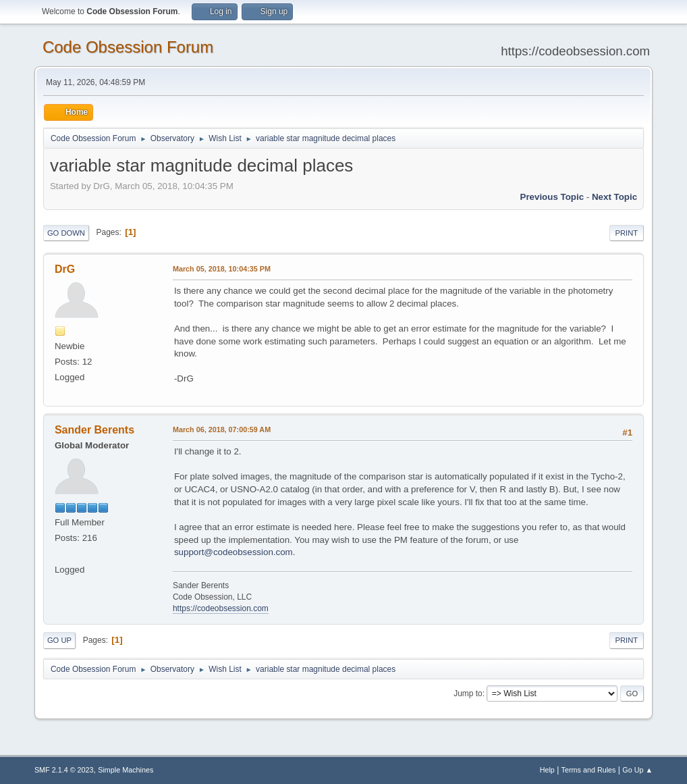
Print (627, 233)
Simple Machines (126, 770)
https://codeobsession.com (221, 608)
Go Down (66, 233)
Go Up (59, 640)
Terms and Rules (589, 770)
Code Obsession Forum (128, 47)
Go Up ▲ (637, 770)
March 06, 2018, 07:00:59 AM (222, 429)
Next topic (614, 197)
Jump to (468, 694)
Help (547, 770)
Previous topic (552, 197)
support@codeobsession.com (233, 552)
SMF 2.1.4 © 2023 (64, 770)
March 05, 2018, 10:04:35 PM (222, 269)
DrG (65, 269)
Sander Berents (94, 430)
